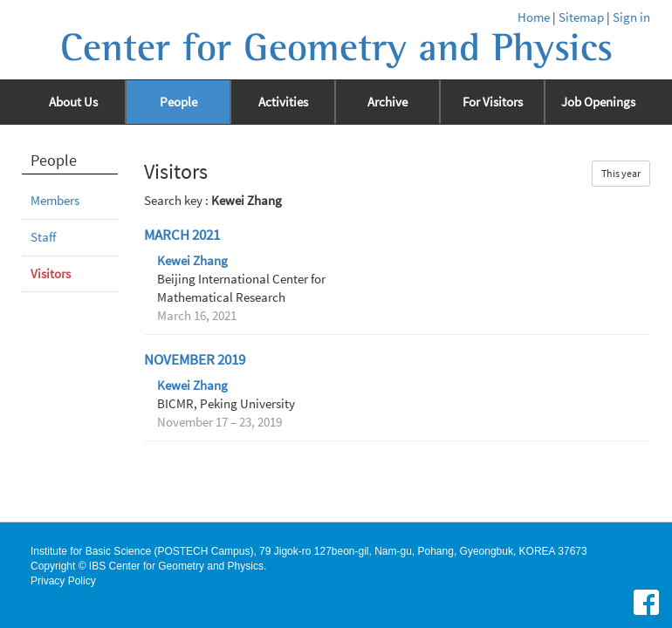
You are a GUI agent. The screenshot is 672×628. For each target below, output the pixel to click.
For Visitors (493, 102)
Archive (387, 102)
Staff (43, 237)
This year (621, 173)
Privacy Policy (63, 581)
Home (534, 17)
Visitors (51, 274)
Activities (283, 102)
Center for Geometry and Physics (336, 48)
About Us (73, 102)
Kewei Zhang (192, 261)
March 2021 (182, 235)
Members (55, 201)
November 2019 (195, 360)
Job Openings (598, 102)
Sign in (631, 17)
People (178, 102)
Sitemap (581, 17)
